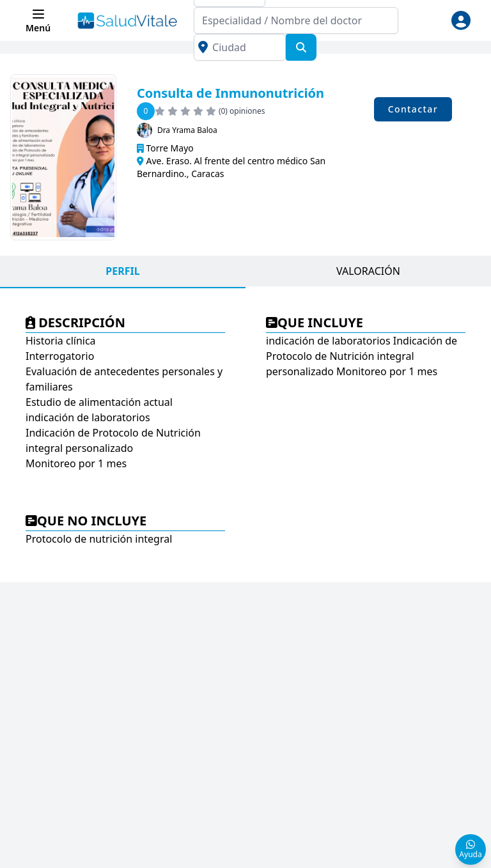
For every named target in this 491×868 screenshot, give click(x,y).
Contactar (413, 109)
